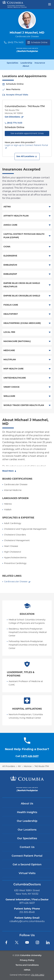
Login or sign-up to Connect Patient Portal (26, 145)
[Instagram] (37, 942)
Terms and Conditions (27, 965)
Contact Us (27, 847)
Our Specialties (27, 839)
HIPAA (27, 970)
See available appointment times (27, 133)
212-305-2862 (38, 975)
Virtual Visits (27, 873)
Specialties (12, 63)
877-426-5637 (27, 903)
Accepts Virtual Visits (17, 95)
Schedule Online (37, 42)
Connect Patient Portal (27, 856)
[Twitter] (17, 942)
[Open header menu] (50, 4)
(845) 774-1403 (16, 42)
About (26, 66)
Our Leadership (27, 821)
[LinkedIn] (48, 942)
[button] (27, 156)
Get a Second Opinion (27, 865)
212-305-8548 (27, 912)
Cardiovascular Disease (16, 582)
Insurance (40, 63)
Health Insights (27, 812)
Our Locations (27, 830)
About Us (27, 804)
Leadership (26, 63)
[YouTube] (27, 942)
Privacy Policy (27, 960)
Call (27, 756)
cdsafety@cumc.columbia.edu (27, 921)
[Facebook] (6, 942)
